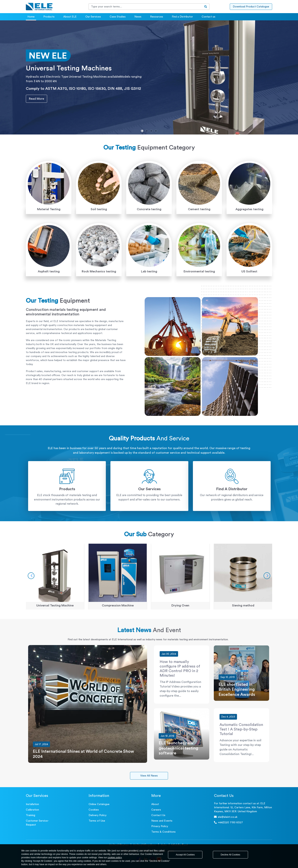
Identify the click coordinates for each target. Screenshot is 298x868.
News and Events (162, 821)
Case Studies (118, 17)
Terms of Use (97, 821)
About (155, 804)
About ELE (70, 17)
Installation (32, 804)
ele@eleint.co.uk (226, 817)
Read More (35, 99)
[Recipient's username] (145, 7)
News (138, 17)
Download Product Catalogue (251, 7)
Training (31, 815)
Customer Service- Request (37, 823)
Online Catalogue (99, 804)
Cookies (94, 810)
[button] (142, 131)
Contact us (208, 17)
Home (31, 17)
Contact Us (158, 815)
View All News (149, 776)
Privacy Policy (160, 826)
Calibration (32, 810)
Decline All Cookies (230, 855)
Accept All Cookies (185, 855)
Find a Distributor (182, 17)
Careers (156, 810)
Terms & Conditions (163, 832)
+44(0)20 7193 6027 (228, 822)
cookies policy (115, 858)
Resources (157, 17)
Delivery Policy (97, 815)
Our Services (93, 17)
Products (49, 17)
